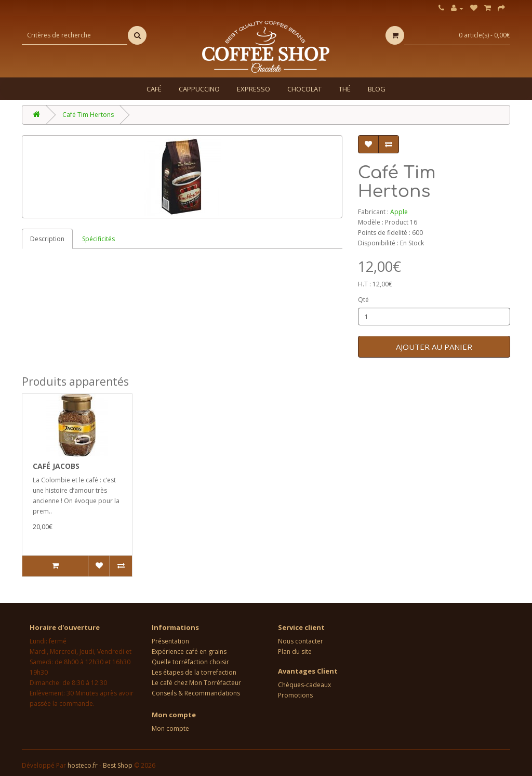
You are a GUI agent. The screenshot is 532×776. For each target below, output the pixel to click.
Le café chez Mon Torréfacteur (196, 683)
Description (47, 239)
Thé (345, 89)
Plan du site (295, 652)
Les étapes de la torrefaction (194, 672)
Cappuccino (199, 89)
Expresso (254, 89)
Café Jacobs (56, 466)
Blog (377, 89)
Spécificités (98, 239)
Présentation (170, 641)
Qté (363, 300)
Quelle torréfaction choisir (190, 662)
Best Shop (118, 765)
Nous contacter (301, 641)
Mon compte (170, 728)
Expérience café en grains (189, 652)
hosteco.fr (83, 765)
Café (154, 89)
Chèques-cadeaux (304, 685)
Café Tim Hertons (88, 115)
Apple (399, 212)
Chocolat (304, 89)
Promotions (295, 695)
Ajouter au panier (434, 347)
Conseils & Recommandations (196, 693)
